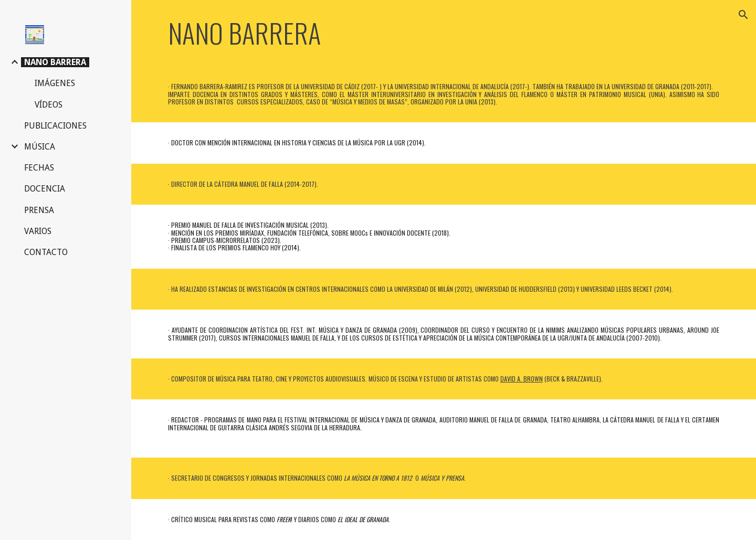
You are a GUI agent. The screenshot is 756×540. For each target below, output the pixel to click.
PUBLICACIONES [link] (55, 126)
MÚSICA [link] (40, 147)
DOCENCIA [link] (45, 189)
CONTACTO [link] (46, 252)
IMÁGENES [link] (55, 83)
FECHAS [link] (39, 168)
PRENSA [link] (39, 210)
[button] (743, 15)
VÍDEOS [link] (49, 105)
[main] (276, 33)
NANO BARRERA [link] (55, 62)
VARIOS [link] (38, 231)
